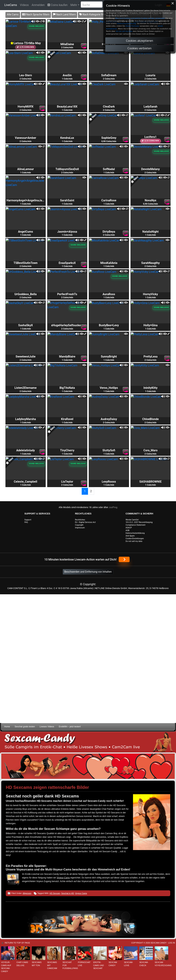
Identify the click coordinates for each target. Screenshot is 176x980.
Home (7, 727)
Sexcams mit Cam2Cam (52, 965)
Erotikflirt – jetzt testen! (70, 727)
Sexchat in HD (68, 893)
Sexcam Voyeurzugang (161, 964)
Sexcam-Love (128, 964)
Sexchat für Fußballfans (69, 965)
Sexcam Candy (113, 964)
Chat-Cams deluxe (22, 964)
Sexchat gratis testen (25, 727)
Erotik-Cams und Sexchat (99, 965)
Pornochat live (84, 964)
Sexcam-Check (144, 964)
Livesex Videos (47, 727)
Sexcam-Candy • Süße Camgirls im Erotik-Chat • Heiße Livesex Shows (88, 742)
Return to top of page (17, 943)
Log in (172, 943)
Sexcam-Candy (158, 943)
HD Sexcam (55, 893)
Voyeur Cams (81, 893)
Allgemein (27, 893)
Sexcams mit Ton (37, 964)
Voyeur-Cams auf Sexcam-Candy (6, 967)
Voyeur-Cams (63, 878)
